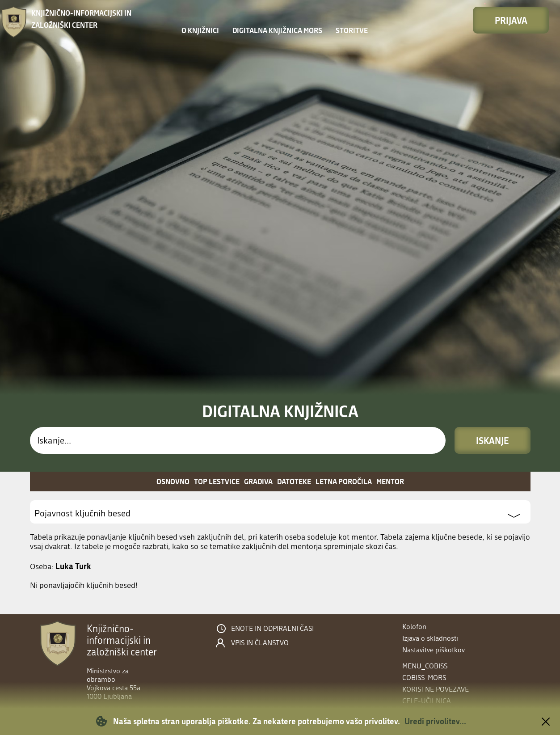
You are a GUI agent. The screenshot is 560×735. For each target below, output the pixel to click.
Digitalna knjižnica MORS (277, 30)
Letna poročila (344, 481)
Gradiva (258, 481)
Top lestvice (217, 481)
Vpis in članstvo (260, 643)
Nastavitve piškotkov (434, 650)
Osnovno (173, 481)
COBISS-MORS (424, 678)
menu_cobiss (425, 666)
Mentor (390, 481)
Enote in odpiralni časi (272, 629)
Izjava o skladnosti (430, 638)
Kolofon (414, 627)
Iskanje (493, 440)
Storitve (352, 30)
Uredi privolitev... (435, 721)
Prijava (511, 20)
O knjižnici (200, 30)
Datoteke (294, 481)
